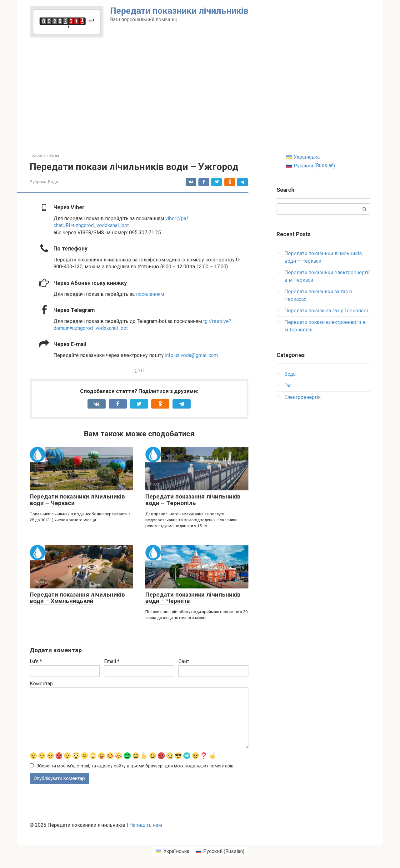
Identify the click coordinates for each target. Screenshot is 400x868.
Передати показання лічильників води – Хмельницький (77, 598)
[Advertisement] (200, 96)
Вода (53, 181)
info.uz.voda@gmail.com (191, 355)
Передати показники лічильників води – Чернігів (193, 598)
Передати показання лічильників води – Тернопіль (193, 500)
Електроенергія (302, 397)
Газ (288, 386)
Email (112, 661)
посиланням (150, 294)
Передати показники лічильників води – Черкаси (77, 500)
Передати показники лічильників (179, 11)
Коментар (41, 684)
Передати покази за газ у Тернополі (326, 311)
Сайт (184, 661)
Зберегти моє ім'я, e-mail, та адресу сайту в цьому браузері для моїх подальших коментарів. (135, 766)
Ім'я (36, 661)
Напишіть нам (146, 826)
